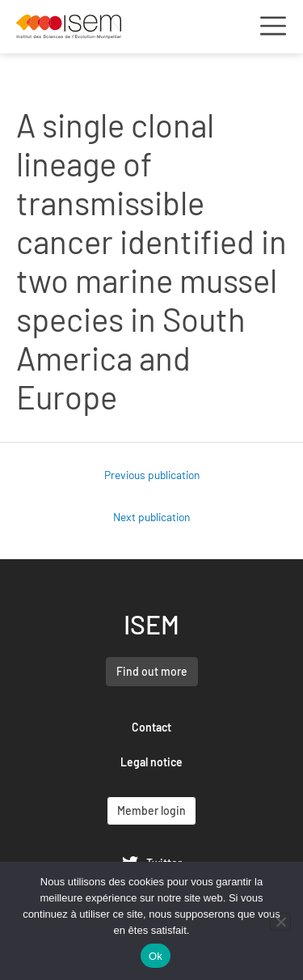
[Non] (280, 922)
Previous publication (152, 475)
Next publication (151, 517)
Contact (151, 727)
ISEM (151, 624)
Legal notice (151, 762)
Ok (156, 956)
